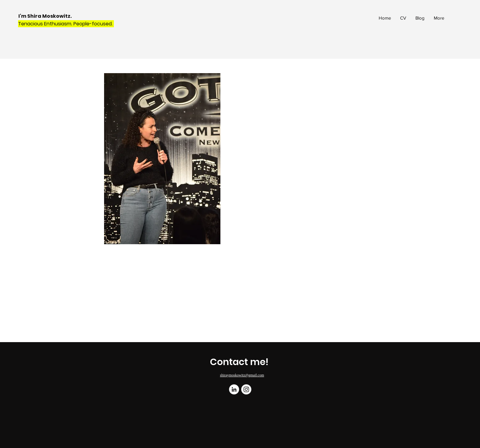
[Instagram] (246, 389)
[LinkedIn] (234, 389)
